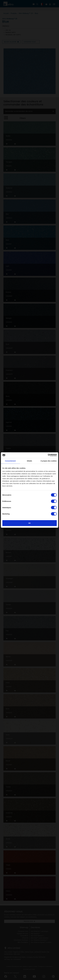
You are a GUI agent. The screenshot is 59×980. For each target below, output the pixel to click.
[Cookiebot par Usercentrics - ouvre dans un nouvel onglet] (48, 455)
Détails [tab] (30, 461)
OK (29, 523)
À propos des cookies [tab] (49, 461)
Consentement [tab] (10, 461)
